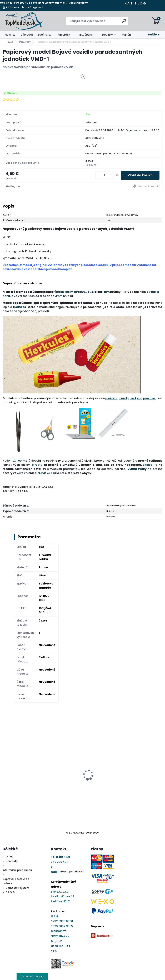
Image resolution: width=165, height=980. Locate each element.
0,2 (85, 292)
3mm (59, 296)
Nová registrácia (35, 7)
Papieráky (63, 35)
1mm (106, 292)
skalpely (136, 398)
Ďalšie (152, 35)
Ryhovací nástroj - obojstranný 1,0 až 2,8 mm (142, 758)
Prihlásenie (13, 7)
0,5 (92, 292)
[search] (124, 22)
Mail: (36, 3)
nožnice (112, 398)
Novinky (10, 35)
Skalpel (149, 465)
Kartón (126, 35)
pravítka (149, 398)
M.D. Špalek (86, 35)
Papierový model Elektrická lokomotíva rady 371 (59, 761)
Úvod (10, 42)
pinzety (124, 398)
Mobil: (4, 3)
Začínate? (45, 35)
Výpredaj (27, 35)
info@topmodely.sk (71, 872)
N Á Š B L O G (135, 3)
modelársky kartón (69, 292)
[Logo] (24, 21)
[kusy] (105, 175)
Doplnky (107, 35)
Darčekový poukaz (97, 757)
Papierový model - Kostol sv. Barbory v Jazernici (22, 772)
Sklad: (72, 3)
